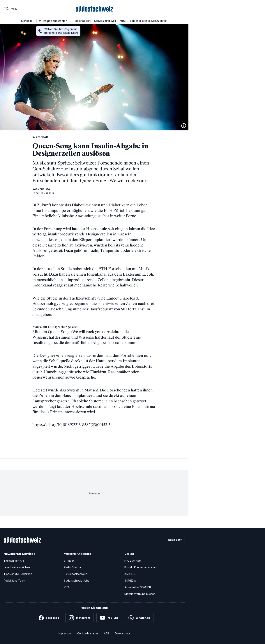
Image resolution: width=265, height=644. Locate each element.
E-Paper (69, 561)
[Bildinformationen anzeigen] (184, 126)
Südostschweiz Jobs (77, 581)
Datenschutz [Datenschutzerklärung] (123, 633)
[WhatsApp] (139, 618)
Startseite (27, 21)
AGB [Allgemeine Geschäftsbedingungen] (107, 633)
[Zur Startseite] (94, 9)
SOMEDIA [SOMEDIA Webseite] (130, 581)
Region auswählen (55, 21)
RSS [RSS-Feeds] (67, 587)
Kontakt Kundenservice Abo (141, 567)
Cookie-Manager (88, 633)
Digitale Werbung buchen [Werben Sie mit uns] (140, 594)
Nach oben (175, 540)
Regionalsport (82, 21)
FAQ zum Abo (133, 561)
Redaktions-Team (14, 581)
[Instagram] (79, 618)
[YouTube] (109, 618)
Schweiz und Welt (105, 21)
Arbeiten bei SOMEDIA (138, 587)
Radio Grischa (72, 567)
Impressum (65, 633)
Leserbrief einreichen (17, 567)
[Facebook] (49, 618)
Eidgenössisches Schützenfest (149, 21)
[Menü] (10, 9)
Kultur (123, 21)
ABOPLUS (130, 574)
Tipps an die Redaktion (18, 574)
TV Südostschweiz (75, 574)
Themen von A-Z (14, 561)
